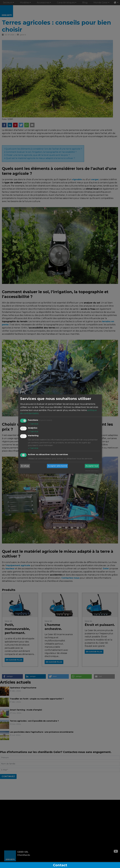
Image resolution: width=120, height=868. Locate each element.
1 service (33, 424)
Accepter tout (92, 466)
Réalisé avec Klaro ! (92, 471)
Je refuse (25, 466)
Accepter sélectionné (57, 466)
